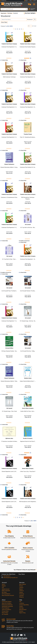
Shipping (21, 597)
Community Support (7, 602)
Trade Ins (21, 591)
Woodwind (30, 19)
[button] (28, 4)
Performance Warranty (7, 605)
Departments (4, 13)
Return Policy (5, 613)
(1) (30, 58)
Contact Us (3, 1)
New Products (23, 584)
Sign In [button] (26, 1)
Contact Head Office (24, 605)
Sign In (4, 584)
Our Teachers (5, 614)
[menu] (34, 4)
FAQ (20, 602)
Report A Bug (22, 613)
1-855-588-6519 (6, 576)
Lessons (21, 587)
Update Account (6, 589)
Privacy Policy (5, 611)
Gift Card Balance (6, 594)
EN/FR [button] (34, 1)
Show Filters (4, 22)
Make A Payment (6, 591)
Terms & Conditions (6, 610)
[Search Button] (26, 9)
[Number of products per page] (30, 26)
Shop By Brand (23, 610)
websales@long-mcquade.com (10, 578)
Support (21, 592)
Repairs (21, 589)
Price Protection (6, 608)
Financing (22, 594)
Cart (3, 587)
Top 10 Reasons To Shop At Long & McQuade (25, 570)
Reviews (21, 611)
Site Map (21, 608)
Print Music (10, 13)
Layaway (21, 595)
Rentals (21, 586)
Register (4, 586)
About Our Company (7, 603)
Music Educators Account (8, 595)
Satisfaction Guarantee (7, 606)
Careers (21, 606)
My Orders (4, 592)
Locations (22, 603)
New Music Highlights (30, 13)
